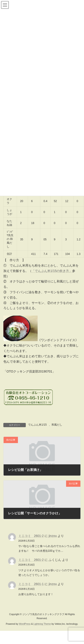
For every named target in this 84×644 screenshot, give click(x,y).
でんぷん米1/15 (37, 425)
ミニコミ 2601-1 (31, 584)
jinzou (53, 536)
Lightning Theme (42, 624)
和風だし (57, 425)
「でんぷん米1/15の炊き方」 (52, 271)
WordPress (25, 624)
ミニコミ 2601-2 (31, 536)
